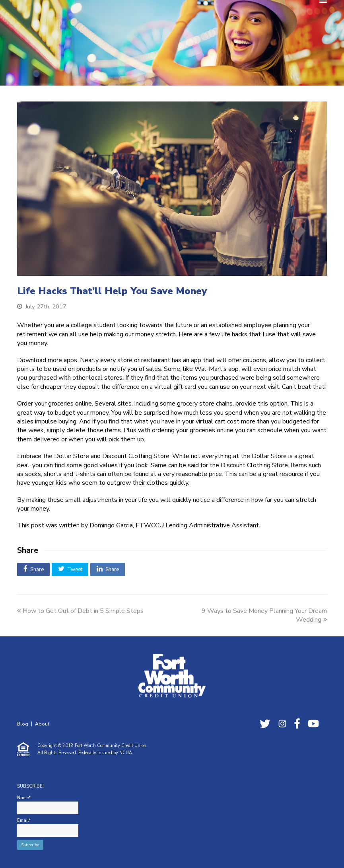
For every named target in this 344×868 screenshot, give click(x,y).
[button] (33, 570)
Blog (23, 724)
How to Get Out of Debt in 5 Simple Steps (80, 611)
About (42, 724)
